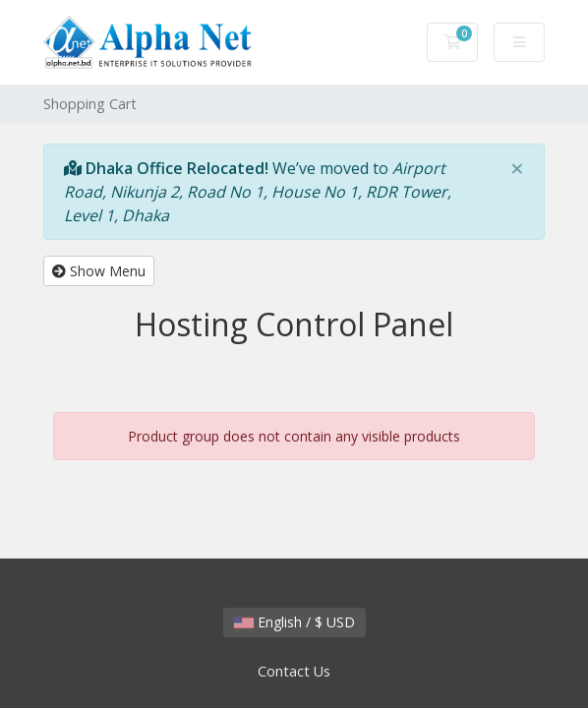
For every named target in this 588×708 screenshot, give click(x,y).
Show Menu (99, 271)
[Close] (517, 168)
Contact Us (294, 671)
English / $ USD (294, 622)
